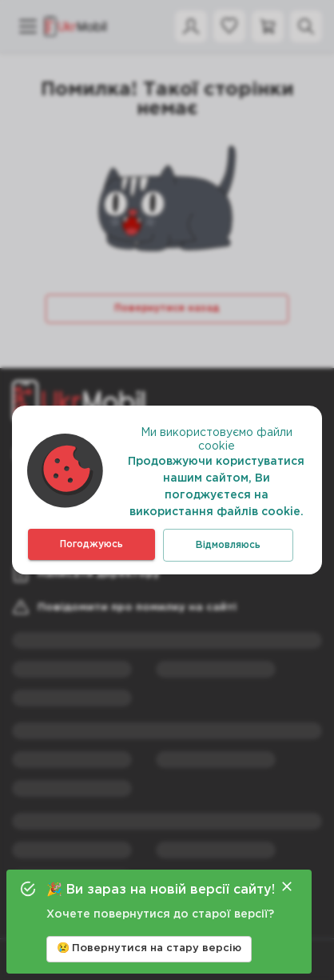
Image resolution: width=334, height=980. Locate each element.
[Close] (287, 886)
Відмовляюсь (228, 545)
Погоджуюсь (91, 544)
